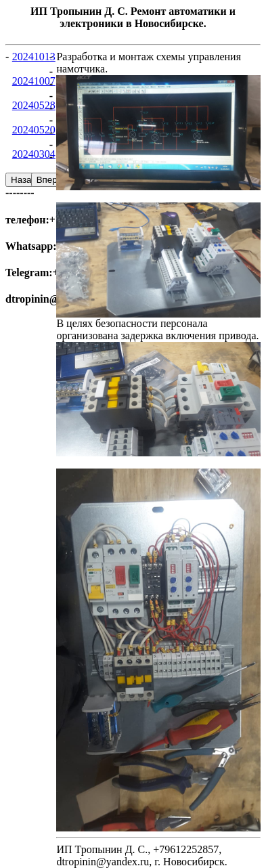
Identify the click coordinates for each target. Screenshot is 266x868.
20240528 (34, 105)
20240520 (34, 130)
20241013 (34, 57)
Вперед (52, 180)
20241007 (34, 81)
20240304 (34, 154)
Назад (24, 180)
